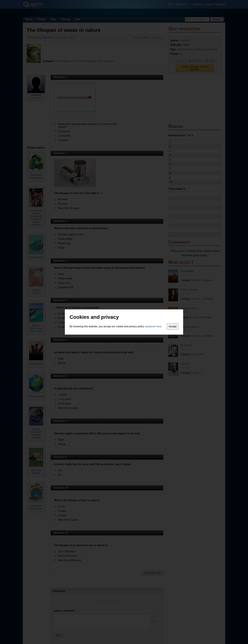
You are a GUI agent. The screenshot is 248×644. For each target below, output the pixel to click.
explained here (153, 326)
